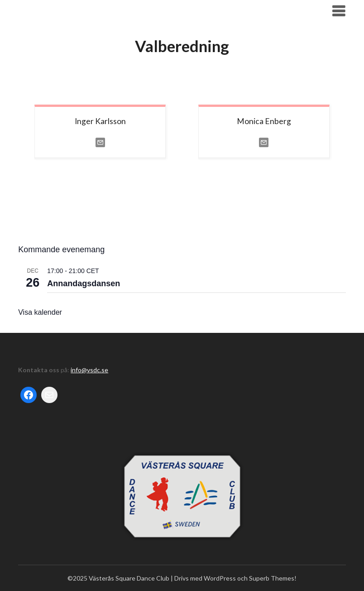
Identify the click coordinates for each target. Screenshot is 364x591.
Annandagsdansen (84, 283)
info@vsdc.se (89, 370)
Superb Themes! (273, 578)
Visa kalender (40, 312)
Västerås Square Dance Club (82, 11)
